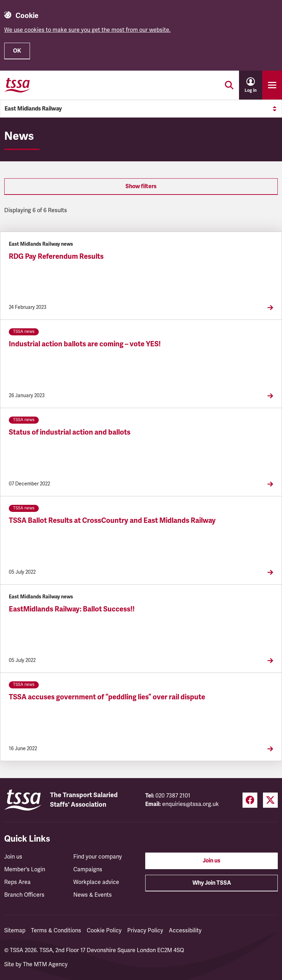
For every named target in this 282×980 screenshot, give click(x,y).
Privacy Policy (145, 931)
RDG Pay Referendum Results (56, 256)
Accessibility (185, 931)
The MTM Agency (45, 964)
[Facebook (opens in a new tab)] (250, 800)
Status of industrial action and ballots (70, 432)
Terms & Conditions (56, 931)
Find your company (98, 857)
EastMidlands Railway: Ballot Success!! (72, 609)
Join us (13, 857)
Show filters (141, 186)
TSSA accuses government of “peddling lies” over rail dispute (107, 697)
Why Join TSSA (212, 883)
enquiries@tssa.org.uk (191, 804)
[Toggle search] (229, 85)
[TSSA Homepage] (17, 85)
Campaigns (88, 870)
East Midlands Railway (141, 109)
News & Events (93, 895)
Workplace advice (96, 882)
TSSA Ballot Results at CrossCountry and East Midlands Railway (112, 521)
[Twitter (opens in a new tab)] (270, 800)
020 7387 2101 (173, 796)
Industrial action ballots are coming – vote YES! (85, 344)
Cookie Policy (104, 931)
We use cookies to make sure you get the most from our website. (87, 30)
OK (17, 51)
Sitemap (15, 931)
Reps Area (17, 882)
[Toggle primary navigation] (272, 85)
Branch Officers (24, 895)
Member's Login (25, 870)
